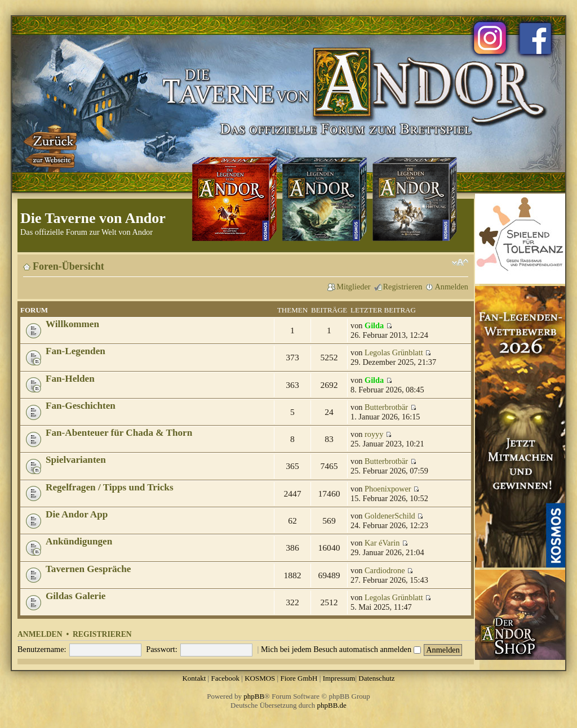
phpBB (254, 696)
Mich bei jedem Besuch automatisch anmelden (341, 649)
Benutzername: (42, 649)
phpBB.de (332, 705)
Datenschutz (376, 678)
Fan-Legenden (76, 351)
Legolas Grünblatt (394, 352)
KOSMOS (260, 678)
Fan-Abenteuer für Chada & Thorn (119, 433)
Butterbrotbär (386, 407)
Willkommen (72, 324)
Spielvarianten (76, 460)
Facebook (225, 678)
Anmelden (451, 287)
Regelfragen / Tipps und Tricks (110, 487)
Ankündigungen (79, 541)
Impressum (339, 678)
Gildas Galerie (76, 596)
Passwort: (162, 649)
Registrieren (403, 287)
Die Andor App (77, 514)
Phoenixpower (388, 489)
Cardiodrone (385, 570)
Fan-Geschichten (81, 406)
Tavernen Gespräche (88, 569)
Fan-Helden (70, 379)
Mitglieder (353, 287)
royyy (374, 434)
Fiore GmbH (299, 678)
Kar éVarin (382, 543)
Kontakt (194, 678)
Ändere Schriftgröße (460, 262)
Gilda (374, 325)
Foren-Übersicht (68, 266)
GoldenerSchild (390, 516)
